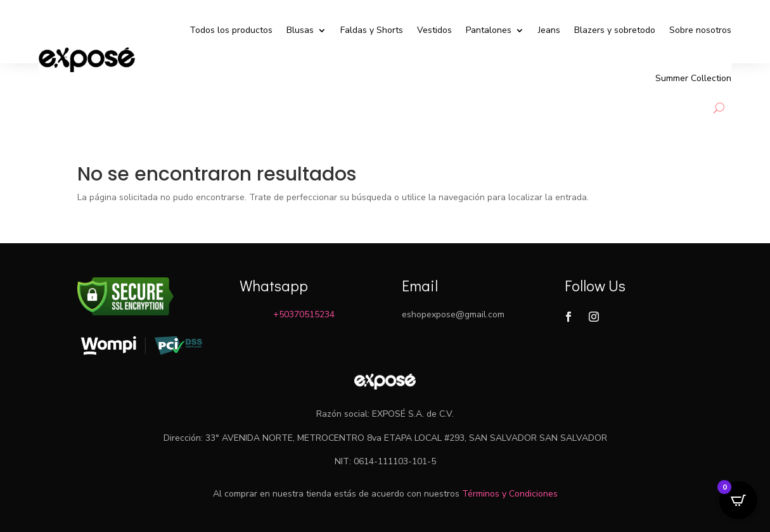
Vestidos (434, 30)
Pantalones (489, 30)
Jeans (549, 30)
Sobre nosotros (700, 30)
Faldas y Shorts (372, 30)
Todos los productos (231, 30)
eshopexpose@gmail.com (453, 314)
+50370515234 (304, 314)
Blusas (300, 30)
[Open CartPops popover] (738, 500)
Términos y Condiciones (510, 494)
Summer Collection (693, 78)
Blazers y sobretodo (615, 30)
